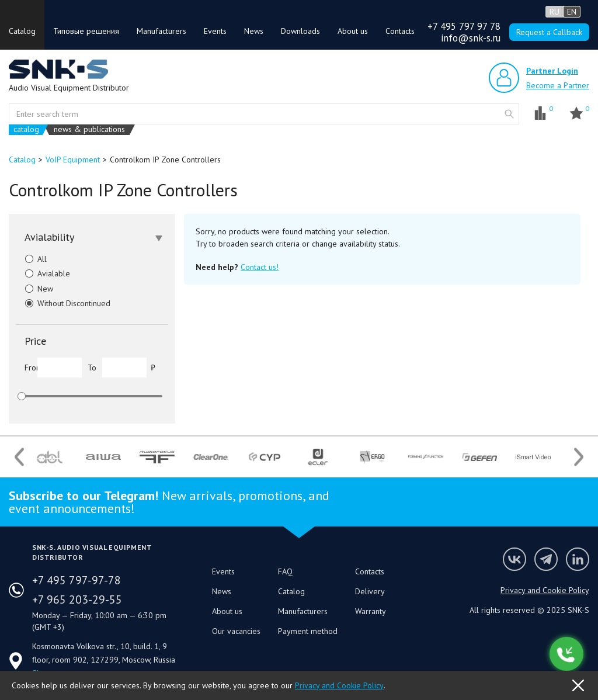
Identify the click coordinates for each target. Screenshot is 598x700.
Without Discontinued (63, 303)
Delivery (370, 591)
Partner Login (552, 71)
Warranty (371, 611)
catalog (26, 129)
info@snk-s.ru (471, 38)
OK (578, 685)
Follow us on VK (514, 559)
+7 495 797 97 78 (464, 26)
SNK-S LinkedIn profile (578, 559)
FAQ (285, 571)
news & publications (89, 129)
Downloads (300, 31)
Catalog (22, 31)
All (31, 259)
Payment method (308, 631)
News (254, 31)
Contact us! (260, 267)
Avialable (43, 273)
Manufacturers (161, 31)
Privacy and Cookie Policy (545, 590)
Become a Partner (558, 85)
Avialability (93, 237)
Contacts (400, 31)
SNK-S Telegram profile (546, 559)
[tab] (92, 237)
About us (353, 31)
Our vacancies (236, 631)
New (34, 289)
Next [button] (579, 457)
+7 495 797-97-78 (77, 580)
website (509, 114)
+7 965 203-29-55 (77, 599)
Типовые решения (86, 31)
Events (215, 31)
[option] (50, 457)
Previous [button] (19, 457)
